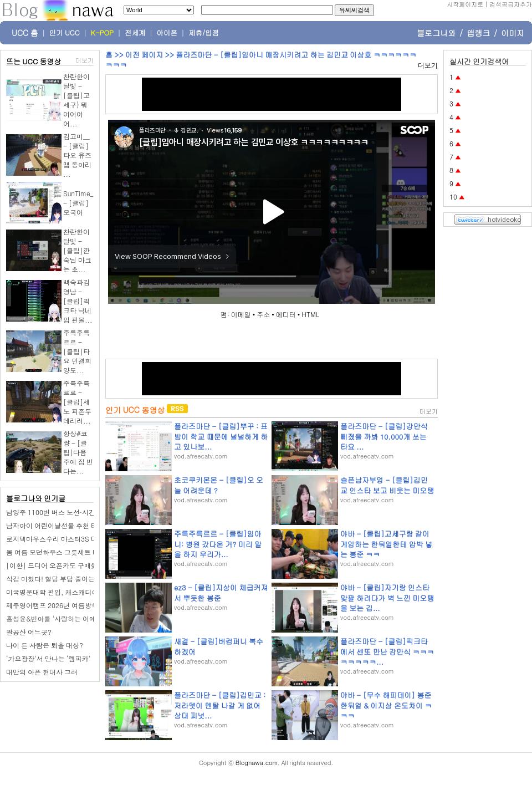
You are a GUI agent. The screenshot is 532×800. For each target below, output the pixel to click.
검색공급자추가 (511, 4)
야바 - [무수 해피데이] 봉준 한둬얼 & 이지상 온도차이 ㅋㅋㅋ (386, 705)
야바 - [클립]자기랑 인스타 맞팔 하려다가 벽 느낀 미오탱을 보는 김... (387, 597)
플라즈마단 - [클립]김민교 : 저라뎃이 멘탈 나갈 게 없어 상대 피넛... (220, 705)
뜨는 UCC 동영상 (34, 61)
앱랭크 (478, 33)
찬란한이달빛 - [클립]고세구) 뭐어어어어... (76, 100)
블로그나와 (436, 33)
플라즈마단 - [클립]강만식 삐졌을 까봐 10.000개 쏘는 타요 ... (384, 436)
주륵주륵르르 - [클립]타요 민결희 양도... (77, 351)
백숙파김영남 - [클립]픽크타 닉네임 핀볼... (78, 301)
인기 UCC (65, 33)
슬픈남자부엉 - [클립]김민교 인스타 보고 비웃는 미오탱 (387, 485)
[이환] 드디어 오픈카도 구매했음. (57, 565)
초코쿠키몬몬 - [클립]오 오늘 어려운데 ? (219, 485)
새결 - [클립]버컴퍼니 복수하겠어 (219, 646)
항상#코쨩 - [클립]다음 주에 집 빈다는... (78, 452)
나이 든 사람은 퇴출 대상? (45, 645)
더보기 (85, 60)
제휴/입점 (204, 33)
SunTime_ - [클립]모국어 (78, 203)
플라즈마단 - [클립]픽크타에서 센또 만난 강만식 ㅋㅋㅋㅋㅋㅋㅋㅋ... (387, 651)
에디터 (286, 314)
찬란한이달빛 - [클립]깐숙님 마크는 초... (77, 250)
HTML (310, 314)
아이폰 (167, 33)
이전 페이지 (144, 55)
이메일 (241, 314)
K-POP (102, 33)
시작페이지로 (465, 4)
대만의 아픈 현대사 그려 (42, 672)
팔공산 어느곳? (29, 632)
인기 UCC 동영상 (135, 410)
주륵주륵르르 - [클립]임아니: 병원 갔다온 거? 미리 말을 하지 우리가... (218, 544)
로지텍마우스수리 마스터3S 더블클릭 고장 (69, 539)
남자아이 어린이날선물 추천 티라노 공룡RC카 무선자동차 (91, 525)
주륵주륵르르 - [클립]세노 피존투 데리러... (77, 402)
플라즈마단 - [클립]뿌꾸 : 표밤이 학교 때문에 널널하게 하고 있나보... (221, 436)
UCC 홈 (25, 33)
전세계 (135, 33)
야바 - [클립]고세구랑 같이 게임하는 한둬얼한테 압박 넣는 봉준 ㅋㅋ (386, 544)
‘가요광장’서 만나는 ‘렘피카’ (48, 658)
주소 (263, 314)
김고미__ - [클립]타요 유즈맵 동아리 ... (77, 155)
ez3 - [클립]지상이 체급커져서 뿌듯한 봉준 (221, 592)
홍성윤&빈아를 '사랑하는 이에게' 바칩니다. (71, 618)
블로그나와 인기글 (36, 498)
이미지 (513, 33)
